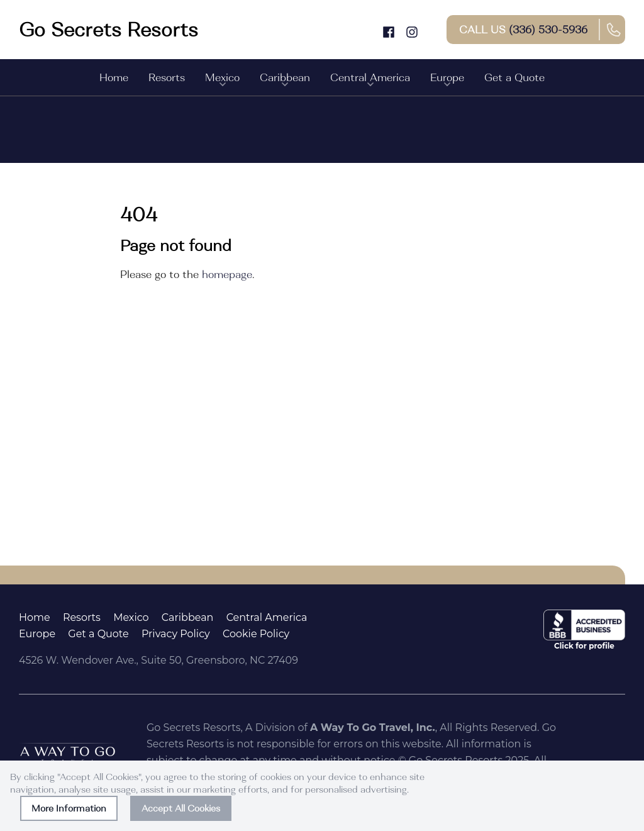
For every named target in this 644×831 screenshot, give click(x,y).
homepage (227, 274)
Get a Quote (514, 77)
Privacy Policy (176, 634)
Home (114, 77)
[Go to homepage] (108, 30)
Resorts (167, 77)
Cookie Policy (256, 634)
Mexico (222, 81)
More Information (69, 808)
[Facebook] (389, 29)
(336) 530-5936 (548, 30)
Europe (447, 81)
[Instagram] (412, 29)
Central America (370, 81)
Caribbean (285, 81)
